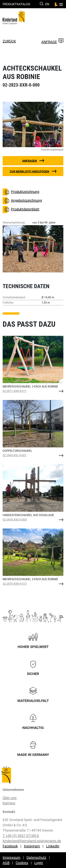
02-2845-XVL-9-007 (15, 455)
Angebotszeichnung (22, 201)
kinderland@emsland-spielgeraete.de (32, 841)
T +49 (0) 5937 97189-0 (21, 836)
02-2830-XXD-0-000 (15, 520)
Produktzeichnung (21, 192)
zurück (9, 41)
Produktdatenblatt (21, 210)
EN (47, 4)
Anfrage (52, 42)
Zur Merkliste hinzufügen (29, 171)
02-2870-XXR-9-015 (15, 584)
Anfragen (29, 161)
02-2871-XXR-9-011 (15, 391)
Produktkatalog (16, 4)
